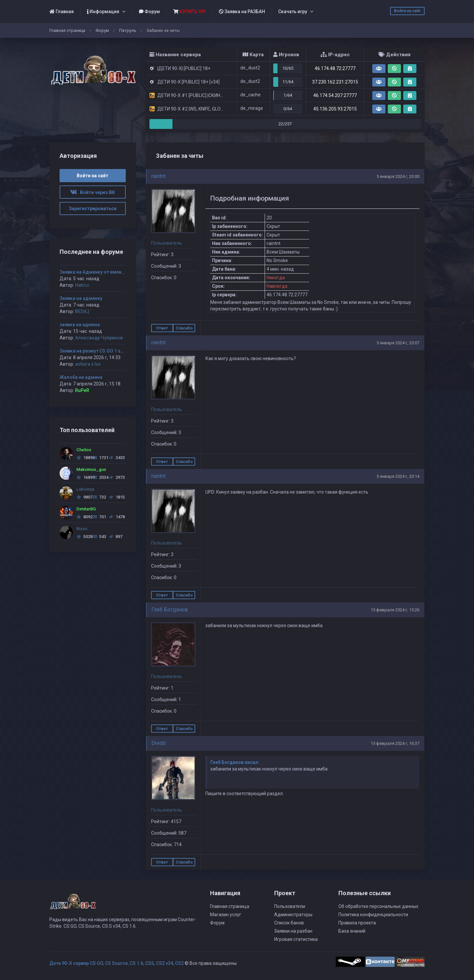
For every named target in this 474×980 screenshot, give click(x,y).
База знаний (352, 931)
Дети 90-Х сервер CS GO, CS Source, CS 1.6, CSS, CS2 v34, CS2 (117, 963)
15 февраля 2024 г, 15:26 (395, 610)
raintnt (158, 176)
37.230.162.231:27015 (335, 82)
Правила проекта (357, 923)
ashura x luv (88, 364)
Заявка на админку (81, 298)
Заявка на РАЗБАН (242, 12)
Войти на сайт (407, 11)
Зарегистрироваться (93, 208)
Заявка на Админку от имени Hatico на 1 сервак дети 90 (122, 272)
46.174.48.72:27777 (335, 68)
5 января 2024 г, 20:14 (398, 476)
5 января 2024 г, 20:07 (398, 343)
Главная (62, 12)
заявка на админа (80, 325)
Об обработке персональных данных (378, 906)
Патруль (128, 30)
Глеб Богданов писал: (235, 762)
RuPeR (82, 390)
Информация (103, 12)
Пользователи (290, 906)
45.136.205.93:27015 (335, 109)
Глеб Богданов (170, 610)
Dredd (158, 743)
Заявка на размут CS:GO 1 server (96, 351)
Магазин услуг (226, 915)
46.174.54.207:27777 (335, 95)
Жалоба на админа (81, 377)
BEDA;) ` (83, 311)
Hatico (82, 285)
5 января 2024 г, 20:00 (398, 176)
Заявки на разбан (293, 931)
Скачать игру (293, 12)
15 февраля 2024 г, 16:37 (395, 743)
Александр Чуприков (99, 338)
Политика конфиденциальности (373, 915)
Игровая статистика (296, 939)
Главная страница (67, 30)
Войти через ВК (92, 192)
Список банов (289, 923)
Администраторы (293, 915)
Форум (149, 12)
